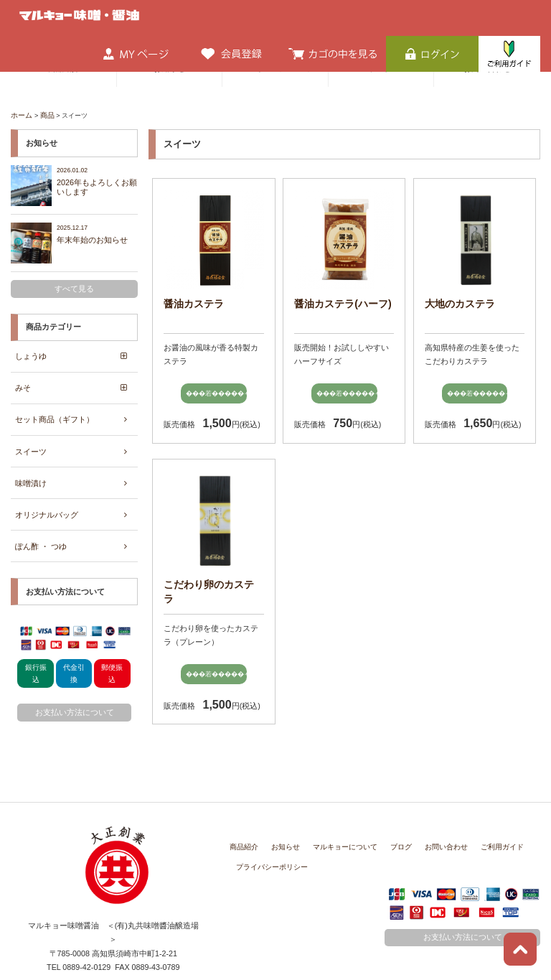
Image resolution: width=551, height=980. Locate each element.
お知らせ (281, 816)
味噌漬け (31, 472)
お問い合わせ (430, 816)
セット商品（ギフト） (55, 412)
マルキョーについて (336, 816)
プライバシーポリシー (268, 835)
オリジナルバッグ (47, 502)
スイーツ (31, 442)
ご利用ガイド (481, 816)
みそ (23, 382)
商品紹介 (242, 816)
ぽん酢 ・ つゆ (41, 532)
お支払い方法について (75, 697)
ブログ (388, 816)
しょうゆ (31, 352)
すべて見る (74, 286)
